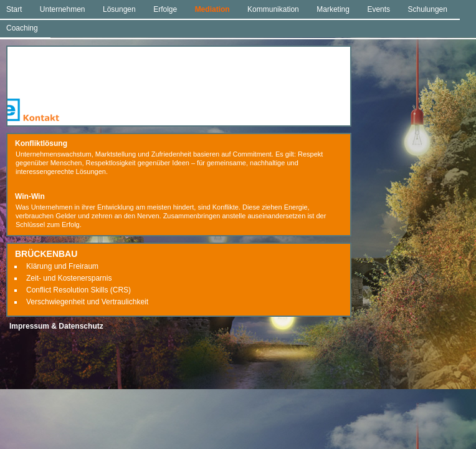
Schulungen (428, 9)
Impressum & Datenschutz (56, 326)
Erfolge (165, 9)
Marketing (333, 9)
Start (14, 9)
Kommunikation (273, 9)
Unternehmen (63, 9)
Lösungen (119, 9)
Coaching (22, 28)
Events (378, 9)
